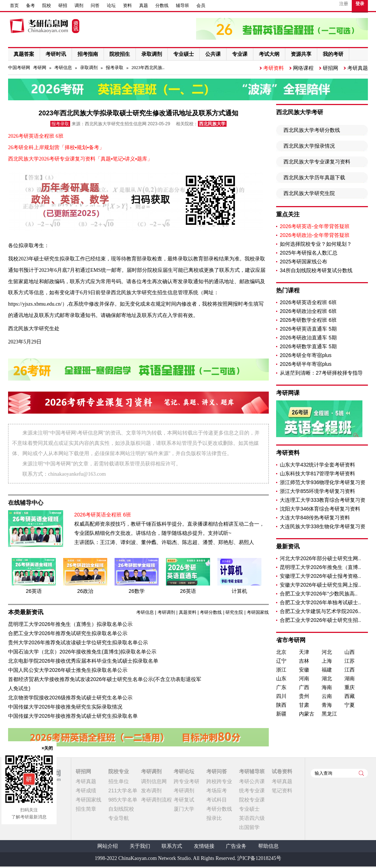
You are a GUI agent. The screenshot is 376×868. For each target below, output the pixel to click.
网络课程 (303, 68)
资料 (127, 6)
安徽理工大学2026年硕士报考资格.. (320, 576)
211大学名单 (123, 790)
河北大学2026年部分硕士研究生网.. (320, 558)
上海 (327, 661)
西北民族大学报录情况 (309, 146)
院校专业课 (252, 800)
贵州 (304, 696)
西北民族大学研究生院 (309, 193)
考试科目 (217, 800)
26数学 (137, 591)
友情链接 (204, 846)
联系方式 (172, 846)
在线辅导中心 (26, 503)
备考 (30, 6)
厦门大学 (184, 809)
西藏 (350, 696)
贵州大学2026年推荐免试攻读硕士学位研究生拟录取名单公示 (78, 642)
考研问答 (217, 771)
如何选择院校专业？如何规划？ (316, 244)
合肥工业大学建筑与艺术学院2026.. (320, 611)
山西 (350, 652)
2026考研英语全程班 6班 (308, 302)
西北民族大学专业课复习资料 (317, 162)
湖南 (350, 678)
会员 (201, 6)
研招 (63, 6)
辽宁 (281, 661)
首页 (14, 6)
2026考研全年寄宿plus (306, 355)
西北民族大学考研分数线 (312, 130)
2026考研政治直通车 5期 (308, 338)
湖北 (327, 678)
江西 (350, 670)
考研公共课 (252, 781)
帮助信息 (268, 846)
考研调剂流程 (156, 800)
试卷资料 (282, 771)
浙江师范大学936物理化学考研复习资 (323, 482)
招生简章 (86, 809)
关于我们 (140, 846)
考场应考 (217, 790)
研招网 (330, 68)
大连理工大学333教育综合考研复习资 (323, 500)
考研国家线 (258, 612)
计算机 (239, 591)
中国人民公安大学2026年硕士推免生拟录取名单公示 (68, 670)
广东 (281, 687)
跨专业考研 (187, 781)
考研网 (40, 68)
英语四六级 (252, 818)
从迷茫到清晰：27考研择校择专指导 (321, 373)
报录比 (214, 818)
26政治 (85, 591)
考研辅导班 (252, 771)
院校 (47, 6)
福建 (327, 670)
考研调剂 (166, 612)
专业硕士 (249, 809)
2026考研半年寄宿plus (306, 364)
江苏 (350, 661)
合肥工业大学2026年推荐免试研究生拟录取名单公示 (68, 633)
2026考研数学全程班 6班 (308, 320)
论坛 (111, 6)
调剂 (79, 6)
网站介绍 (108, 846)
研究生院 (234, 612)
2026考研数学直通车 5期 (308, 346)
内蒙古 (307, 714)
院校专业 (119, 771)
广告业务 (236, 846)
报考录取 (115, 68)
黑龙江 (329, 714)
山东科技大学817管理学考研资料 (317, 473)
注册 (344, 4)
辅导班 (182, 6)
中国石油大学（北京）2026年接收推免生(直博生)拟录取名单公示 (82, 652)
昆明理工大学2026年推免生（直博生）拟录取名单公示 (70, 624)
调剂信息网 (154, 781)
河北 (327, 652)
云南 (327, 696)
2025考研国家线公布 (303, 262)
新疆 (281, 714)
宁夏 (350, 705)
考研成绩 (86, 790)
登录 (360, 4)
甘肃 (304, 705)
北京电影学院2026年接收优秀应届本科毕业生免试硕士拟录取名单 (83, 661)
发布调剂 (151, 790)
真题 (144, 6)
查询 (361, 773)
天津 (304, 652)
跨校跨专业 (219, 781)
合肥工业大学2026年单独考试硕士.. (320, 602)
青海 (327, 705)
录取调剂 (89, 68)
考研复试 (184, 800)
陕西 (281, 705)
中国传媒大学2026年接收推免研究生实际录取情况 (65, 707)
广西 (304, 687)
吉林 (304, 661)
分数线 (162, 6)
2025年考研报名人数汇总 (309, 253)
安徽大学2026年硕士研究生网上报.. (320, 585)
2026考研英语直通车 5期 (308, 329)
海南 (327, 687)
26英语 (34, 591)
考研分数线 (211, 612)
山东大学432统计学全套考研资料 (317, 465)
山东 (281, 678)
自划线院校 (121, 809)
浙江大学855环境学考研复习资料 (317, 491)
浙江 (281, 670)
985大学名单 (123, 800)
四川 (281, 696)
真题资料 (188, 612)
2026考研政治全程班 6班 (308, 311)
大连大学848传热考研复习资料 (315, 518)
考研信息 (63, 68)
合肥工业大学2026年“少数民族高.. (319, 594)
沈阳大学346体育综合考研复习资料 (320, 509)
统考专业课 (252, 790)
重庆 (350, 687)
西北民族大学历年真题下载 (314, 177)
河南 (304, 678)
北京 (281, 652)
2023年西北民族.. (148, 68)
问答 (95, 6)
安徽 (304, 670)
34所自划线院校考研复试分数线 (316, 270)
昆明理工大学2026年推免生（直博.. (320, 567)
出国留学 (249, 827)
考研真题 (358, 68)
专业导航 (119, 818)
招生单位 (119, 781)
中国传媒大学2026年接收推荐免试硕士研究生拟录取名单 (73, 716)
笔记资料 (282, 790)
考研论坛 (184, 771)
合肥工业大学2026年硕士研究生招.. (320, 620)
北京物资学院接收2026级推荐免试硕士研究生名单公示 (70, 698)
